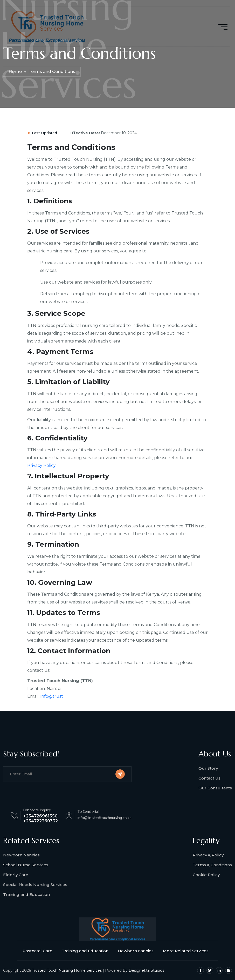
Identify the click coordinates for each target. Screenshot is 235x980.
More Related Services (188, 951)
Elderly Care (16, 875)
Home (15, 72)
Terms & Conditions (212, 865)
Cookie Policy (206, 875)
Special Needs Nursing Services (35, 885)
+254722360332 (41, 821)
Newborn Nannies (21, 855)
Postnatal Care (40, 951)
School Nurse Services (26, 865)
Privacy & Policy (208, 855)
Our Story (208, 768)
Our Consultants (215, 788)
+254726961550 (40, 816)
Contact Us (209, 778)
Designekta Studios (146, 970)
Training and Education (26, 894)
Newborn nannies (138, 951)
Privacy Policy (41, 465)
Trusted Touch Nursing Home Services (67, 970)
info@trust (52, 696)
